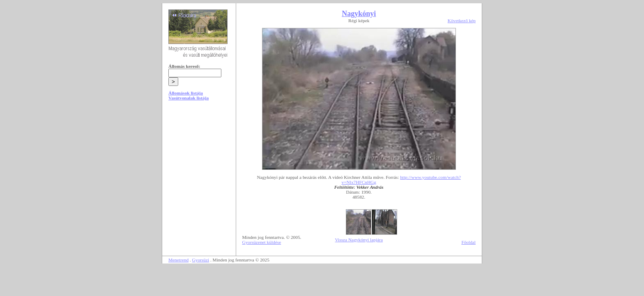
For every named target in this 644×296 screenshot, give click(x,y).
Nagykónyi (359, 14)
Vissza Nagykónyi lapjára (359, 240)
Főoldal (468, 242)
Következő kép (462, 21)
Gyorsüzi (201, 260)
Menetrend (178, 260)
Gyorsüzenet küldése (262, 242)
